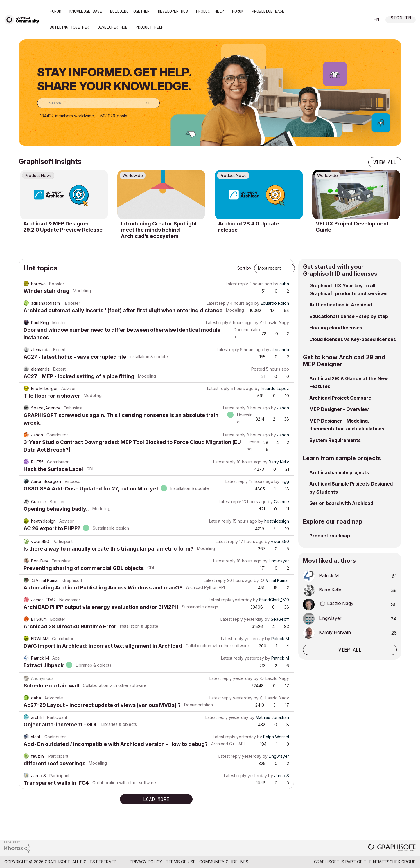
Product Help (210, 11)
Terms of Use (181, 862)
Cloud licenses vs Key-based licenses (353, 339)
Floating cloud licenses (336, 328)
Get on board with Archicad (341, 503)
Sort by (244, 268)
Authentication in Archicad (341, 305)
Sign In (401, 18)
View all (385, 162)
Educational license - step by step (349, 316)
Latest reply (237, 284)
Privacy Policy (146, 862)
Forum (55, 11)
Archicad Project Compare (340, 398)
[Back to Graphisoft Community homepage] (24, 19)
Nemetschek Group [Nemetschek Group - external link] (394, 862)
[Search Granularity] (143, 103)
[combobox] (98, 103)
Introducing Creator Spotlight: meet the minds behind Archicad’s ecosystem (160, 230)
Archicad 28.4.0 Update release (249, 227)
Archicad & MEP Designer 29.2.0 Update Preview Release (63, 227)
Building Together (130, 11)
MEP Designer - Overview (339, 409)
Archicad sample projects (339, 472)
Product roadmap (330, 536)
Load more (156, 799)
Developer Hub (173, 11)
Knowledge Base (86, 11)
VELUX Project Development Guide (352, 227)
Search (359, 20)
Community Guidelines (224, 862)
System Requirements (335, 440)
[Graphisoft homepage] (392, 848)
